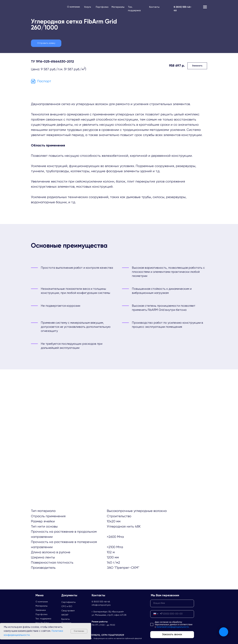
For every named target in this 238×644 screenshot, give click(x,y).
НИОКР (65, 615)
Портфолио (102, 7)
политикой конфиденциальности (173, 627)
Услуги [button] (87, 7)
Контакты (154, 7)
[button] (46, 43)
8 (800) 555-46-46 (101, 602)
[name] (172, 603)
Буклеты (65, 619)
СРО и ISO (67, 606)
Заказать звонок (172, 635)
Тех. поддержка (43, 619)
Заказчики (41, 610)
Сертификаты (68, 602)
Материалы (118, 7)
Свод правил (68, 611)
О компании (73, 7)
